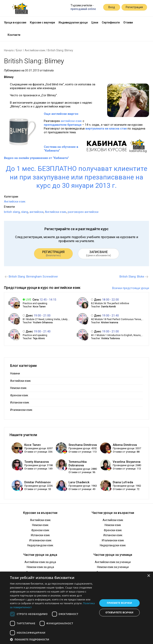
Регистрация (134, 7)
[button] (53, 639)
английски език (71, 121)
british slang (12, 212)
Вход (112, 7)
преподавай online (83, 9)
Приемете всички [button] (119, 603)
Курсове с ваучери (42, 22)
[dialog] (76, 608)
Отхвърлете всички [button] (119, 612)
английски (36, 212)
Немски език (18, 388)
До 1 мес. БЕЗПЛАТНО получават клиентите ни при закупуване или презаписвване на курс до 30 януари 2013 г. (76, 177)
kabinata (49, 70)
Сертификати (111, 22)
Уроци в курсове (15, 22)
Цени (95, 22)
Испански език (20, 402)
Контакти (14, 35)
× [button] (149, 576)
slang (25, 212)
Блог (19, 50)
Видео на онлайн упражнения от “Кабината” (36, 158)
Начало (9, 50)
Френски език (19, 395)
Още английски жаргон (61, 114)
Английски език (35, 50)
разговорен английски (83, 212)
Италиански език (21, 410)
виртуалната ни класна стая (106, 129)
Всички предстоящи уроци (131, 288)
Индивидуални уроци (73, 22)
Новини (15, 373)
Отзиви (128, 22)
